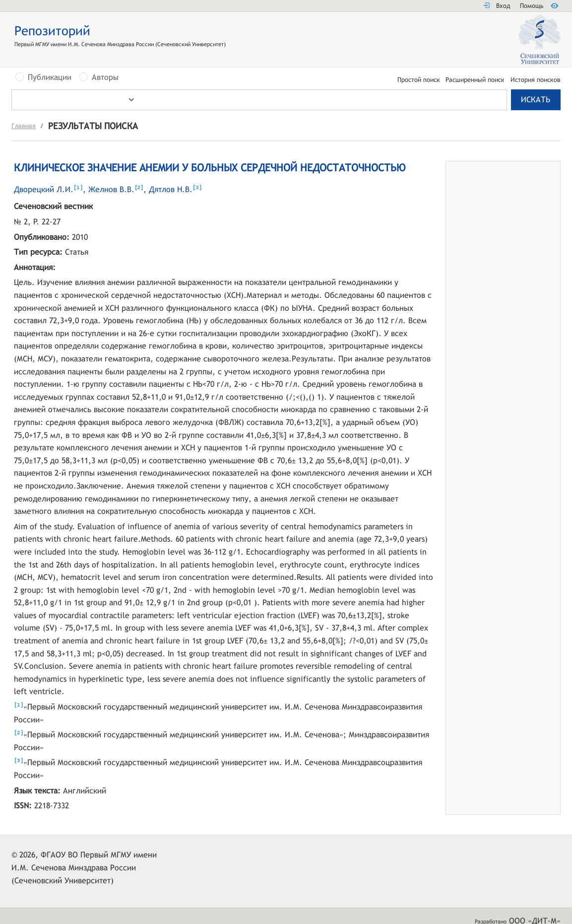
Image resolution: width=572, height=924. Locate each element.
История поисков (536, 80)
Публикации (50, 77)
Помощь (532, 6)
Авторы (105, 77)
